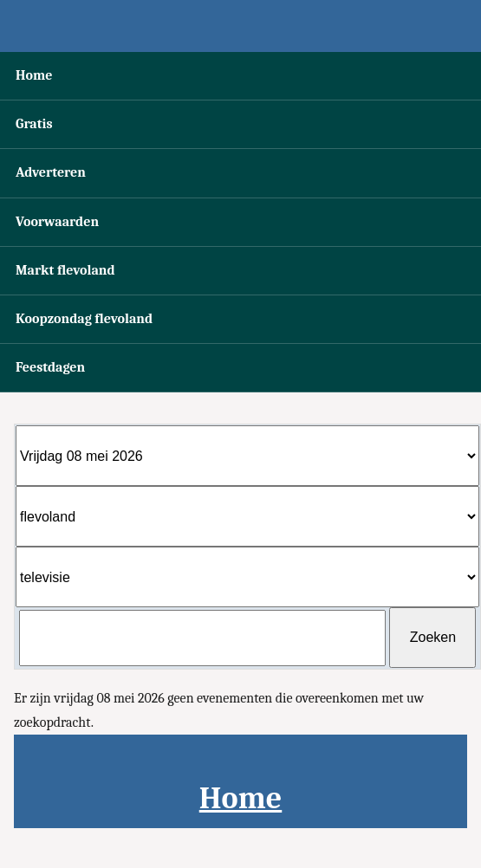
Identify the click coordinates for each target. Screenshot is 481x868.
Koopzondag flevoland (84, 319)
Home (34, 75)
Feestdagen (50, 367)
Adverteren (51, 172)
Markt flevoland (65, 270)
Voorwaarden (57, 222)
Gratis (34, 124)
